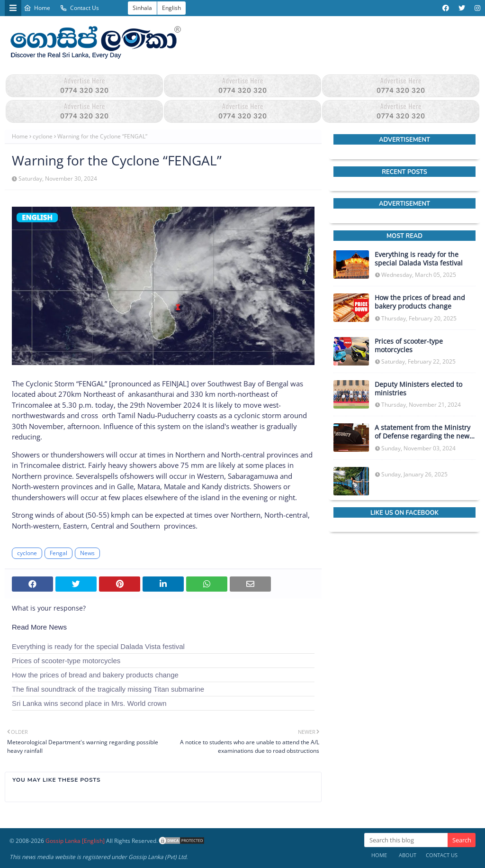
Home (37, 8)
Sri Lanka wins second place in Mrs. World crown (89, 703)
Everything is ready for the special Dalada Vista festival (98, 646)
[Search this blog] (406, 840)
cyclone (43, 136)
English (171, 8)
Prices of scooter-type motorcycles (66, 661)
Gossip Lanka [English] (75, 841)
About (408, 855)
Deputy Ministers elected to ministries (418, 389)
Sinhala (142, 8)
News (87, 553)
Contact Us (79, 8)
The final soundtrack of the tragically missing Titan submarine (108, 689)
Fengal (58, 553)
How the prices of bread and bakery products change (95, 675)
